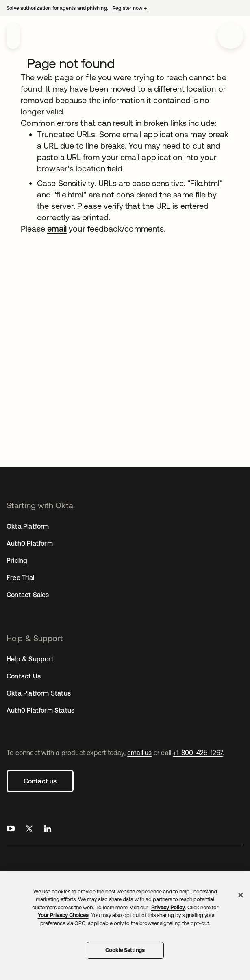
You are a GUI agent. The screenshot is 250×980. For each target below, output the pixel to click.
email (57, 229)
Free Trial (20, 577)
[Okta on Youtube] (11, 830)
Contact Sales (28, 595)
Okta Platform (28, 526)
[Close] (241, 895)
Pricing (17, 560)
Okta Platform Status (39, 693)
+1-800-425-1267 (198, 752)
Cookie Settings (125, 950)
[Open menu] (230, 36)
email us (140, 752)
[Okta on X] (29, 830)
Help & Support (30, 659)
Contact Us (24, 676)
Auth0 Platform (30, 543)
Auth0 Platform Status (40, 710)
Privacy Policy (168, 907)
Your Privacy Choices (63, 915)
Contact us (40, 781)
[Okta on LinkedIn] (48, 830)
